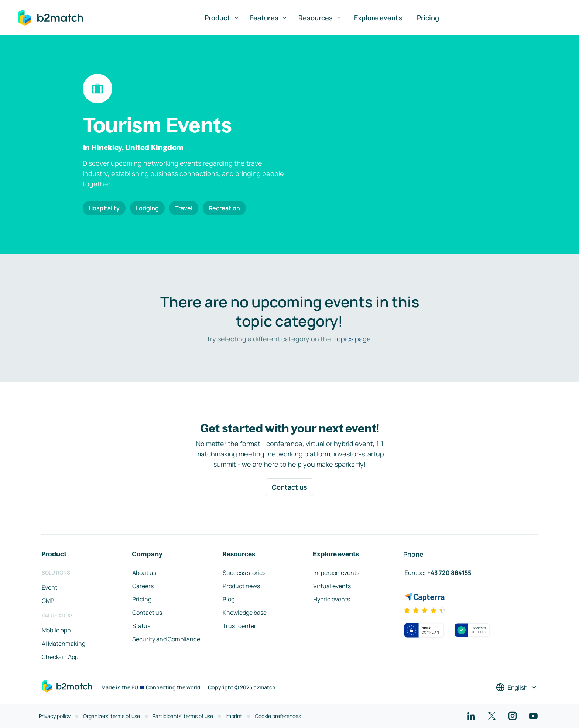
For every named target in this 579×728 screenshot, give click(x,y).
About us (144, 573)
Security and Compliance (166, 639)
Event (49, 587)
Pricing (428, 18)
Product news (241, 586)
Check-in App (60, 657)
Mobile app (56, 630)
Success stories (244, 573)
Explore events (378, 18)
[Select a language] (517, 687)
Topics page (352, 339)
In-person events (336, 573)
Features (269, 18)
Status (141, 626)
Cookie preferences (278, 716)
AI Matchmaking (64, 644)
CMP (48, 601)
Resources (320, 18)
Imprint (234, 716)
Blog (229, 599)
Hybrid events (332, 599)
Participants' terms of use (183, 716)
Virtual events (332, 586)
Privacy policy (55, 716)
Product (222, 18)
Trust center (239, 626)
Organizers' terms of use (112, 716)
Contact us (289, 487)
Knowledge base (245, 613)
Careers (143, 586)
